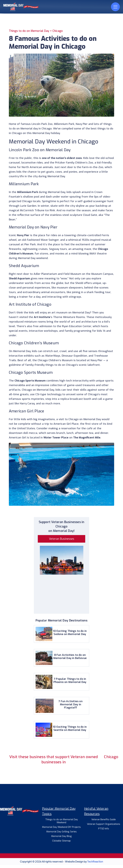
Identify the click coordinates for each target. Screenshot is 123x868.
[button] (115, 7)
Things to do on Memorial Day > (31, 31)
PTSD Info (104, 829)
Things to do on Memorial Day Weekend (61, 821)
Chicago (58, 31)
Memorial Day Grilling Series (61, 832)
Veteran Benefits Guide (104, 820)
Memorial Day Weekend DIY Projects (61, 827)
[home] (27, 7)
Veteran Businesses (62, 539)
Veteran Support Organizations (104, 824)
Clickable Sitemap (61, 841)
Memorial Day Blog (61, 836)
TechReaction (95, 861)
